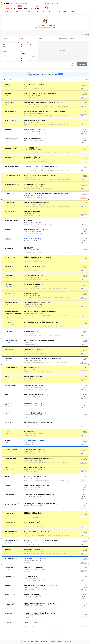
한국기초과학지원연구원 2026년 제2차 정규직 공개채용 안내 (38, 257)
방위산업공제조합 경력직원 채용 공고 (32, 349)
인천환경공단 (8, 130)
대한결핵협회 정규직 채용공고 (31, 331)
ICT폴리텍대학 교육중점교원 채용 (31, 577)
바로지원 (84, 179)
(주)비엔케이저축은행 (10, 368)
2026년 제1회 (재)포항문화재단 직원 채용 (33, 568)
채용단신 (65, 12)
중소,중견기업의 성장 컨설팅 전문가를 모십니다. (35, 477)
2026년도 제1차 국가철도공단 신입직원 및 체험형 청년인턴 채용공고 (40, 93)
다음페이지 (56, 632)
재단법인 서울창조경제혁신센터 (12, 221)
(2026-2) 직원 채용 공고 (29, 148)
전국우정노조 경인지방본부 (11, 504)
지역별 (6, 12)
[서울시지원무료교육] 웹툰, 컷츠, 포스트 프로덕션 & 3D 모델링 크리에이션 (41, 540)
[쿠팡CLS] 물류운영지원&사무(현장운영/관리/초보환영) (37, 303)
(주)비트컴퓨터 (8, 322)
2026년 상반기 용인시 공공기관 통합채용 (33, 84)
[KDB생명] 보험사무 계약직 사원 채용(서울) (34, 559)
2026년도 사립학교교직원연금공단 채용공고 (34, 139)
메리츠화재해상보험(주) (10, 531)
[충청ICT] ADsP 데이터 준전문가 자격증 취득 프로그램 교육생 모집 (39, 166)
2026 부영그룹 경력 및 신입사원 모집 (32, 284)
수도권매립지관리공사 (10, 495)
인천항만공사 (8, 586)
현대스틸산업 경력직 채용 (29, 248)
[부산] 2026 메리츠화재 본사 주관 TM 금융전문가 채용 (36, 531)
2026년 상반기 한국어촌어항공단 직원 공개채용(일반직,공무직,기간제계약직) (42, 103)
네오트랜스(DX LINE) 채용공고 (31, 293)
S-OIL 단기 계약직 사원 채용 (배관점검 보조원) (34, 468)
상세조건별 (29, 12)
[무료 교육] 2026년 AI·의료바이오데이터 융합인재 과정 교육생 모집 (39, 175)
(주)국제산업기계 (9, 595)
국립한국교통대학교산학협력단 (12, 166)
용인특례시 (8, 84)
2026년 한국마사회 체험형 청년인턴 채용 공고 (34, 440)
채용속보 (38, 12)
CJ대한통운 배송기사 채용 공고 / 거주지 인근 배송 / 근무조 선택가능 (39, 613)
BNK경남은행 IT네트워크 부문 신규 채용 (33, 549)
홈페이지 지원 (84, 88)
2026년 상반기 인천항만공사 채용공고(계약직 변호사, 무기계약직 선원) (40, 586)
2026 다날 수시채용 (28, 431)
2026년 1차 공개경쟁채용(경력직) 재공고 (33, 130)
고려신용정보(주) (9, 604)
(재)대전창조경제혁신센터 (11, 340)
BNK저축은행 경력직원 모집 (30, 368)
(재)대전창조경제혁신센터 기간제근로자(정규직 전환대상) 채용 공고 (39, 340)
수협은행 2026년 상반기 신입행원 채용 (33, 377)
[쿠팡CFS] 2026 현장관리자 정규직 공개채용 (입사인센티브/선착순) (40, 312)
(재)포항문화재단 (9, 568)
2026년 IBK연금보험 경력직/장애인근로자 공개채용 (36, 203)
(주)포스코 (7, 230)
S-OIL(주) (7, 468)
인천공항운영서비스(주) (10, 148)
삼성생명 (7, 477)
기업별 (17, 12)
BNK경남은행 (8, 157)
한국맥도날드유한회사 (10, 121)
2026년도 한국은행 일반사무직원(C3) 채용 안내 (35, 395)
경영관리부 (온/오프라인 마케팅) (31, 595)
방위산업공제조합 (9, 349)
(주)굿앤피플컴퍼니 (9, 613)
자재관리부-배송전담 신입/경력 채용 (32, 622)
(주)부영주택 (8, 284)
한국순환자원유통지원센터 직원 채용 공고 (33, 184)
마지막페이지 (59, 632)
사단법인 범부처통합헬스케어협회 (13, 175)
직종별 (12, 12)
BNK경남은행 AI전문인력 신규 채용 (32, 157)
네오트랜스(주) (8, 294)
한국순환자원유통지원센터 (11, 184)
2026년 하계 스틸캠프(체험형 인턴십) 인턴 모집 (35, 230)
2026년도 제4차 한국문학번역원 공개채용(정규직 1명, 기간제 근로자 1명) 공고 (42, 359)
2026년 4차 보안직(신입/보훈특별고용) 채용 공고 (35, 413)
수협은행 (7, 377)
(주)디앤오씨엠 (8, 275)
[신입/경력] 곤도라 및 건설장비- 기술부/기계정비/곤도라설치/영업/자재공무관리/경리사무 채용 (46, 193)
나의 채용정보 (72, 12)
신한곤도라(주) (8, 194)
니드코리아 (8, 486)
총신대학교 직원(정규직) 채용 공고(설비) (33, 404)
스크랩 (4, 80)
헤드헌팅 (44, 12)
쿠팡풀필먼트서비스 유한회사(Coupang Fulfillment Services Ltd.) (13, 313)
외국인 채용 (58, 12)
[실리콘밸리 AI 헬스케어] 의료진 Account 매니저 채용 (36, 486)
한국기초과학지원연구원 (11, 257)
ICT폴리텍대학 (8, 577)
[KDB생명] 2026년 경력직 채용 (31, 522)
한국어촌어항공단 (9, 103)
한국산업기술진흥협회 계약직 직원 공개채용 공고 (35, 449)
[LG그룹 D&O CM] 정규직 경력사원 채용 (33, 275)
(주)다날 (7, 431)
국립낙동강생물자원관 (10, 386)
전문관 (50, 12)
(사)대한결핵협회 (9, 331)
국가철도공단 (8, 94)
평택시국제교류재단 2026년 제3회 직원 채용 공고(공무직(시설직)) (39, 459)
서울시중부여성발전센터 (11, 540)
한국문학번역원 (9, 359)
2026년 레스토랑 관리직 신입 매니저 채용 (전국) (35, 121)
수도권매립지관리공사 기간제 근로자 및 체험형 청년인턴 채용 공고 (39, 495)
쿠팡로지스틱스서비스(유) (11, 303)
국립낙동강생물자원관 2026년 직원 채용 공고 (34, 386)
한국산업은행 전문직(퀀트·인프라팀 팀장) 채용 (34, 266)
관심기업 (10, 80)
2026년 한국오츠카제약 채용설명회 (32, 212)
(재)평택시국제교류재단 (10, 459)
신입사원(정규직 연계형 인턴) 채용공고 (33, 513)
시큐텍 (7, 413)
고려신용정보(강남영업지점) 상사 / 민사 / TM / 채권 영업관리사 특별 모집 (41, 604)
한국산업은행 (8, 266)
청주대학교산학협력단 (10, 112)
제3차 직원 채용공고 (28, 221)
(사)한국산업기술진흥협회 (11, 449)
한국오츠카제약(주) (9, 212)
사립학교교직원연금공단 (11, 139)
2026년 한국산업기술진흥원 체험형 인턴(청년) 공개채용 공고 (38, 422)
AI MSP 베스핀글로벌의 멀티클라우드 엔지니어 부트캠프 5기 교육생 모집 (41, 322)
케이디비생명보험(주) (10, 522)
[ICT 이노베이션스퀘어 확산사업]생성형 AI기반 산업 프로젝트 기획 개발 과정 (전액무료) (44, 112)
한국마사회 (8, 440)
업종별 (23, 12)
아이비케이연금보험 (10, 203)
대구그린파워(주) (9, 513)
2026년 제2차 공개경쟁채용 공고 (31, 239)
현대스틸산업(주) (9, 248)
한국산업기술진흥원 (10, 422)
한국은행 (7, 395)
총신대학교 (8, 404)
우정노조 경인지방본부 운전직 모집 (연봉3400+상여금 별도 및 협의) (40, 504)
